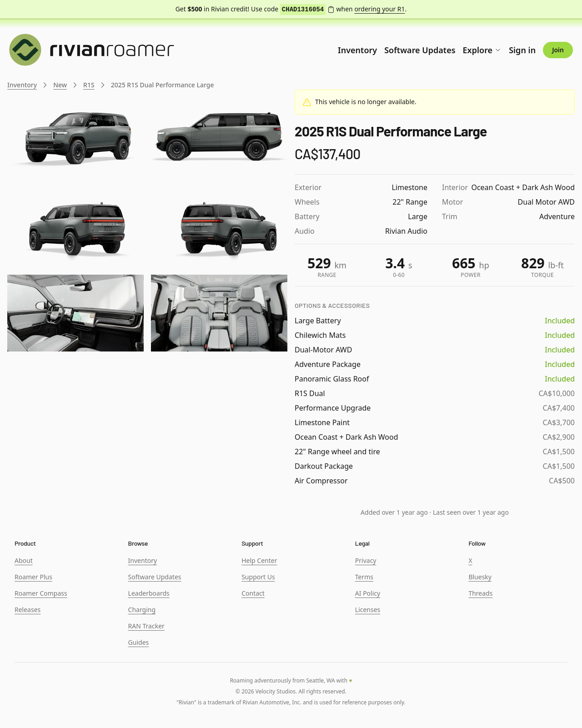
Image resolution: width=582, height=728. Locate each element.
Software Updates (420, 50)
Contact (253, 593)
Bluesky (480, 577)
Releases (28, 610)
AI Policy (368, 593)
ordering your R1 (379, 9)
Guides (139, 642)
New (60, 85)
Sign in (522, 50)
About (24, 560)
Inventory (357, 50)
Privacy (366, 560)
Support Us (258, 577)
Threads (480, 593)
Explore (482, 50)
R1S (89, 85)
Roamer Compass (41, 593)
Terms (364, 577)
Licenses (368, 610)
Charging (142, 610)
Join (558, 50)
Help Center (259, 560)
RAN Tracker (146, 626)
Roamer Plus (33, 577)
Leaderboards (149, 593)
